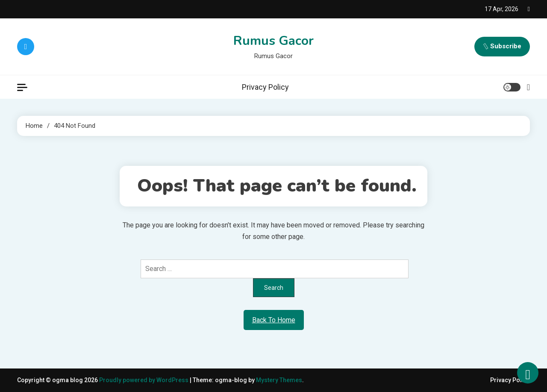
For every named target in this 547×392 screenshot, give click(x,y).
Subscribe (502, 47)
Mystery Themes (279, 380)
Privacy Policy (265, 87)
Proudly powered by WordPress (144, 380)
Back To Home (274, 320)
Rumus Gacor (273, 41)
